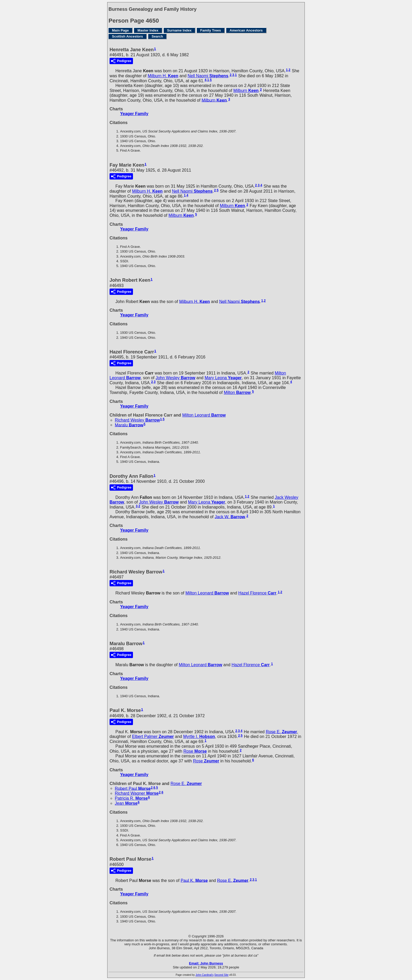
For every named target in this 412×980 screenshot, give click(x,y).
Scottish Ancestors (127, 36)
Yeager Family (134, 114)
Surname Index (179, 30)
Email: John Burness (206, 963)
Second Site (222, 975)
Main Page (120, 30)
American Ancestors (246, 30)
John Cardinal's (205, 975)
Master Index (148, 30)
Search (157, 36)
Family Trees (211, 30)
